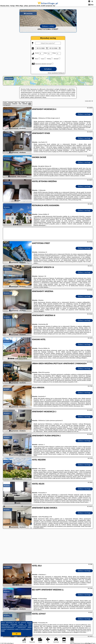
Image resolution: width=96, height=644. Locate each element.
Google (29, 623)
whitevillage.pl (48, 3)
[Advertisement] (48, 546)
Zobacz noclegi (84, 114)
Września (7, 111)
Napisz (94, 643)
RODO (3, 631)
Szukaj (48, 69)
